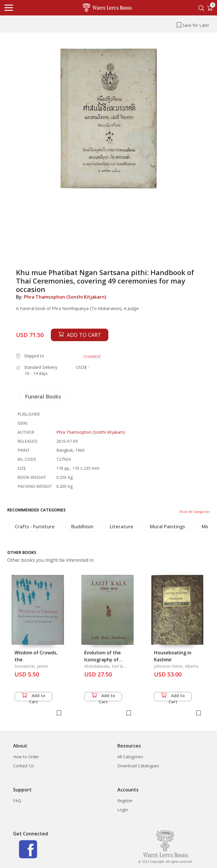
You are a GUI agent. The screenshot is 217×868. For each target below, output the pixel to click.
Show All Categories (194, 512)
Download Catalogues (138, 766)
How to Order (26, 757)
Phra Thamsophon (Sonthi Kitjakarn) (65, 297)
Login (123, 810)
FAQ (17, 801)
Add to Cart (33, 697)
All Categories (130, 757)
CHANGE (92, 356)
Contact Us (24, 766)
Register (125, 801)
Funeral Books (43, 396)
